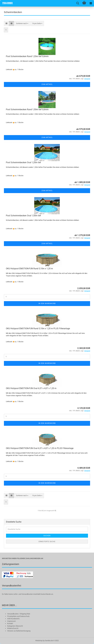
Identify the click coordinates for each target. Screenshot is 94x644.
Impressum (11, 621)
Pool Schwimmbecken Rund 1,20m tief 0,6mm (27, 56)
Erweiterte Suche (47, 542)
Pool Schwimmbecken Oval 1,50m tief (23, 216)
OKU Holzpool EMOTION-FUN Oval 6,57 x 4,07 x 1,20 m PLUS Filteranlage (40, 448)
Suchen (47, 536)
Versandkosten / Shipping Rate (19, 614)
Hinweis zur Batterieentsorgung (19, 631)
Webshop (39, 641)
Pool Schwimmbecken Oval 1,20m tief (23, 162)
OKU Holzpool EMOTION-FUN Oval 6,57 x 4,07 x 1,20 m (31, 388)
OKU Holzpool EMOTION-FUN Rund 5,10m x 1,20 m (29, 269)
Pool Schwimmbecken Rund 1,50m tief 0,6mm (27, 109)
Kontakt (10, 623)
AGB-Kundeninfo (13, 619)
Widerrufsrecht (13, 628)
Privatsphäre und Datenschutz (18, 616)
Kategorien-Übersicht (15, 626)
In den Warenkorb (47, 304)
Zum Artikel (47, 84)
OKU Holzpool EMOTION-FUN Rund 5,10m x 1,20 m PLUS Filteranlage (38, 328)
